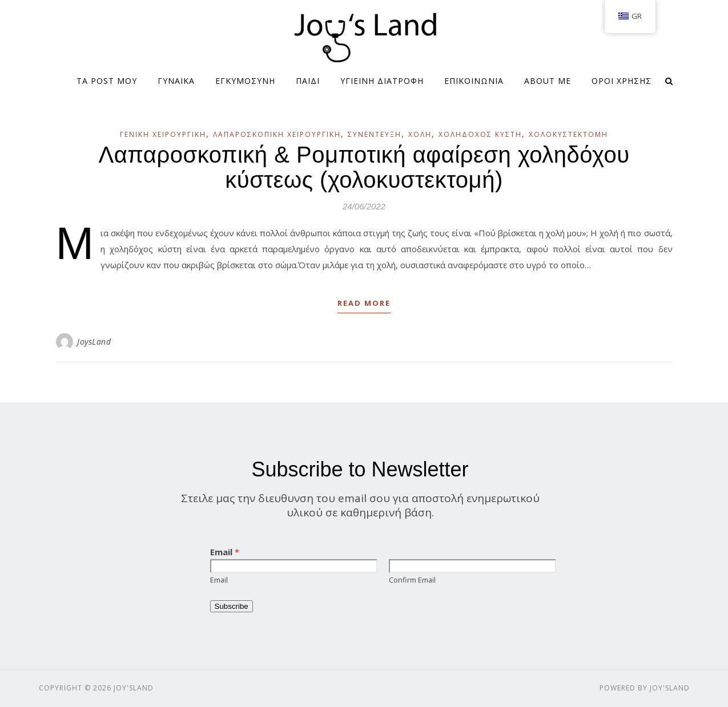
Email (225, 552)
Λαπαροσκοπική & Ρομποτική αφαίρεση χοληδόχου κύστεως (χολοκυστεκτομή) (364, 167)
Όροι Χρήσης (622, 81)
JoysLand (94, 342)
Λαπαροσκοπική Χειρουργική (277, 134)
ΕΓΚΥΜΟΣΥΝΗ (245, 81)
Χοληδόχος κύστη (480, 134)
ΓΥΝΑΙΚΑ (176, 81)
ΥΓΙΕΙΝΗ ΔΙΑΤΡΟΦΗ (382, 81)
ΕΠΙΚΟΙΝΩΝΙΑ (474, 81)
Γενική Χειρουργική (163, 134)
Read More (364, 303)
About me (548, 81)
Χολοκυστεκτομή (568, 134)
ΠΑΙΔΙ (308, 81)
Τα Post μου (107, 81)
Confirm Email (412, 580)
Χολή (420, 134)
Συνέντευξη (375, 134)
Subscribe (232, 606)
